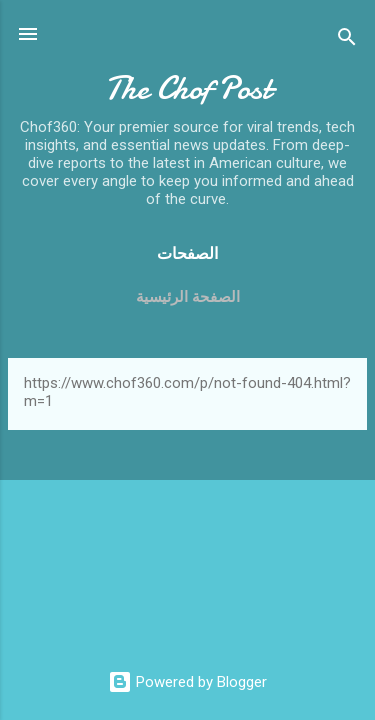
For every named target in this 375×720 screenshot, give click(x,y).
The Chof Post (188, 88)
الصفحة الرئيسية (188, 297)
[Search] (347, 40)
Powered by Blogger (187, 682)
